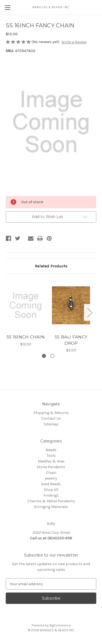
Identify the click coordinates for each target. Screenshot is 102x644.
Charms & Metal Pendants (51, 501)
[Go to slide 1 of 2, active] (44, 356)
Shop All (51, 490)
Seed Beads (51, 484)
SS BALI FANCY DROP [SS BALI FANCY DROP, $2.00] (71, 340)
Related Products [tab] (51, 266)
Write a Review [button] (74, 42)
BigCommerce (60, 625)
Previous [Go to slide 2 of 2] (7, 312)
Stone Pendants (51, 467)
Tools (51, 456)
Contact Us (51, 418)
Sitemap (51, 424)
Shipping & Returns (51, 413)
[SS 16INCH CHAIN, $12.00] (26, 305)
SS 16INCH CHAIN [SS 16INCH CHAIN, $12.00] (26, 337)
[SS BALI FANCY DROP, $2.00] (71, 305)
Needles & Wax (51, 461)
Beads (51, 450)
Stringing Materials (51, 507)
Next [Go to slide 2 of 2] (89, 312)
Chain (51, 473)
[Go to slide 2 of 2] (52, 356)
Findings (51, 495)
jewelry (51, 478)
